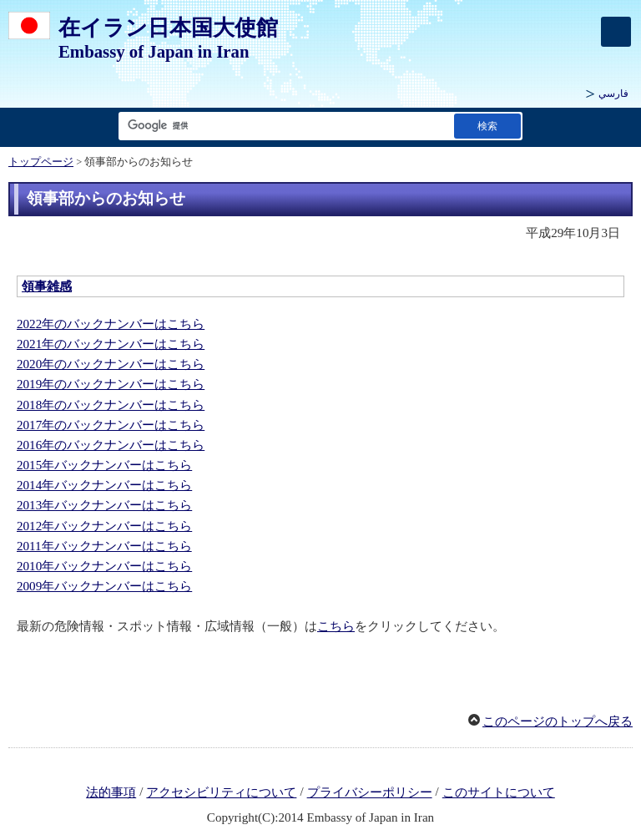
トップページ (41, 162)
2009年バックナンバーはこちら (104, 586)
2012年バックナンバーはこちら (104, 526)
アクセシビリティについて (221, 792)
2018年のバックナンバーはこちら (111, 405)
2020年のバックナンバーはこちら (111, 364)
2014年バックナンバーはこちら (104, 485)
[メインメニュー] (616, 32)
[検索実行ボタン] (487, 126)
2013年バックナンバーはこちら (104, 505)
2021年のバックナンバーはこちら (111, 344)
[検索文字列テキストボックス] (283, 126)
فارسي (613, 94)
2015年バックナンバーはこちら (104, 465)
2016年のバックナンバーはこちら (111, 445)
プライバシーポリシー (370, 792)
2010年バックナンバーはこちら (104, 566)
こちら (336, 626)
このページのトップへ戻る (558, 721)
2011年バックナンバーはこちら (104, 546)
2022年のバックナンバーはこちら (111, 324)
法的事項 (111, 792)
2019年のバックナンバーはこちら (111, 384)
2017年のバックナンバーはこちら (111, 425)
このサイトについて (499, 792)
